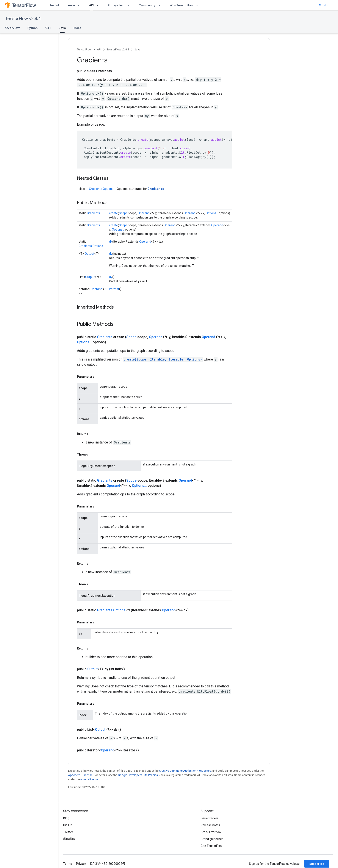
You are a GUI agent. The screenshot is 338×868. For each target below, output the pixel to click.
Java (137, 49)
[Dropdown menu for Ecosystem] (130, 5)
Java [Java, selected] (62, 28)
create (113, 213)
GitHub (324, 5)
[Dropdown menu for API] (99, 5)
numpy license (89, 779)
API (99, 49)
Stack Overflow (211, 832)
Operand (144, 213)
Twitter (68, 832)
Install (55, 5)
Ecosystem (116, 5)
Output (89, 254)
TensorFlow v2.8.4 (23, 19)
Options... (212, 213)
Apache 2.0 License (80, 775)
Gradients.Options (101, 189)
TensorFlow (84, 49)
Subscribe (317, 864)
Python (32, 28)
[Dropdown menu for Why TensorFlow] (198, 5)
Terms (68, 864)
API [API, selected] (91, 5)
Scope (123, 213)
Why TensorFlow (181, 5)
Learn (71, 5)
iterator (114, 289)
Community (147, 5)
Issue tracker (209, 818)
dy (111, 254)
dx (111, 242)
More (77, 28)
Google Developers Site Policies (138, 775)
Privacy (81, 864)
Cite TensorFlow (212, 846)
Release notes (210, 825)
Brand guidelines (212, 839)
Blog (66, 818)
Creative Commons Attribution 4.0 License (185, 771)
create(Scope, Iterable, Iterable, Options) (163, 359)
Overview (12, 28)
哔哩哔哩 (69, 839)
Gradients (156, 189)
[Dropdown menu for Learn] (80, 5)
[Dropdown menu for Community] (161, 5)
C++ (48, 28)
